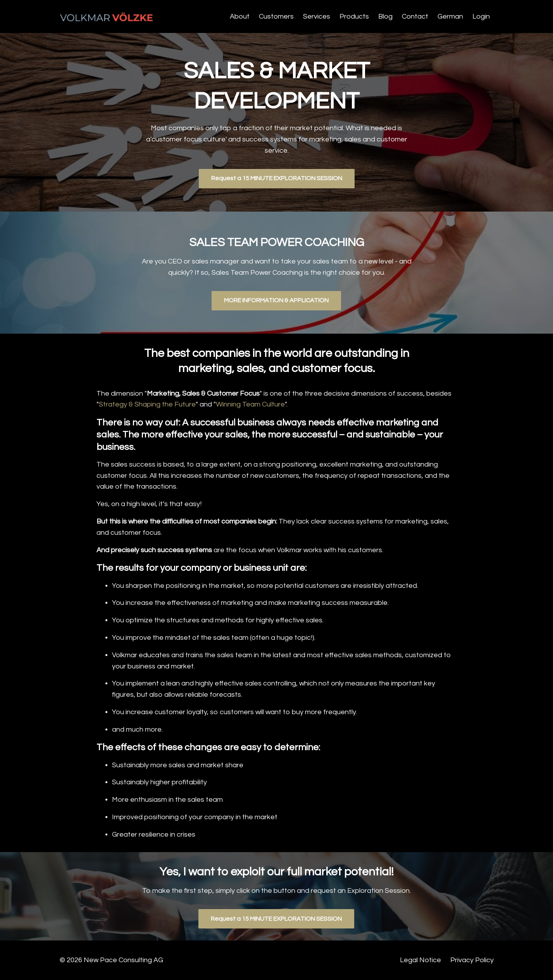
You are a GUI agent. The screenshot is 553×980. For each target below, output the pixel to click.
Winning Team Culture (250, 404)
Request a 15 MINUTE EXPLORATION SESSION (277, 178)
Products (354, 16)
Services (317, 16)
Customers (276, 16)
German (450, 16)
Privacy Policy (472, 960)
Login (481, 16)
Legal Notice (420, 960)
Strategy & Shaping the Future (147, 404)
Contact (415, 16)
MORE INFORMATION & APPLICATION (276, 300)
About (240, 16)
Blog (385, 16)
